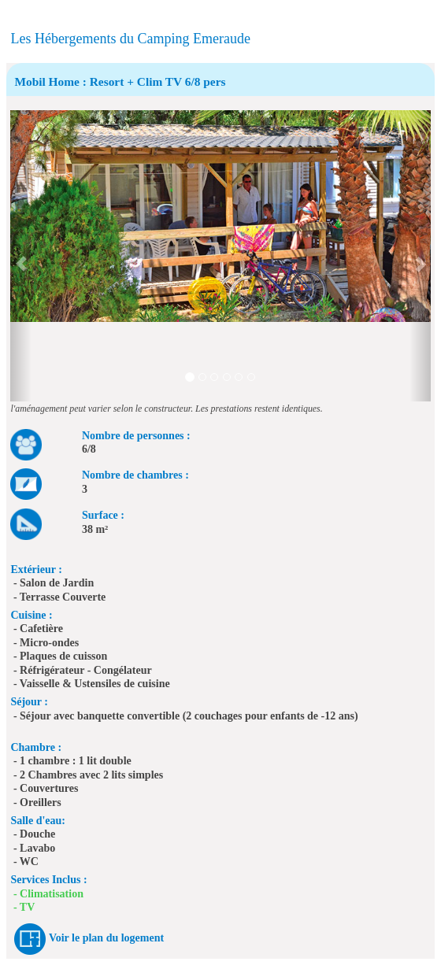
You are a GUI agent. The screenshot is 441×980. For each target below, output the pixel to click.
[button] (21, 256)
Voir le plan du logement (106, 938)
